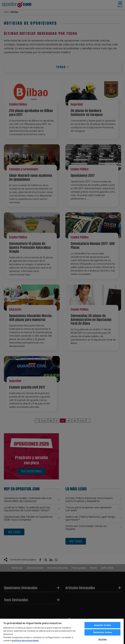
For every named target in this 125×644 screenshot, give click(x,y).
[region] (62, 631)
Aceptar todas (102, 625)
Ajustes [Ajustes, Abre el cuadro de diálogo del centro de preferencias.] (102, 639)
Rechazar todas (103, 632)
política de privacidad (25, 640)
